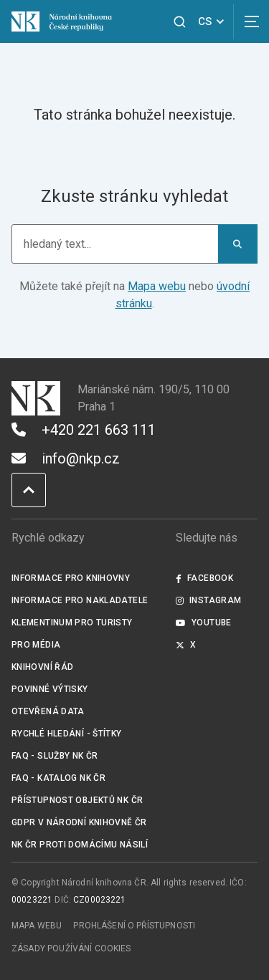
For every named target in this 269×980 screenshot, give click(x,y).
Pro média (36, 645)
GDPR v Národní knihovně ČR (79, 822)
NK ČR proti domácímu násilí (80, 845)
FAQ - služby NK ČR (55, 756)
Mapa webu (157, 286)
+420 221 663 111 (84, 430)
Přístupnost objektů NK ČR (77, 800)
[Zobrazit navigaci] (251, 21)
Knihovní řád (43, 667)
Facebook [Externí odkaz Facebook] (204, 578)
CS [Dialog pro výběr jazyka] (213, 21)
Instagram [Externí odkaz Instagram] (209, 600)
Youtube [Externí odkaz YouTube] (204, 623)
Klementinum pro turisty (72, 623)
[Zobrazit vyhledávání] (180, 22)
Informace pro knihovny (71, 578)
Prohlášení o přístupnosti (134, 926)
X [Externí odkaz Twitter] (186, 645)
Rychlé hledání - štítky (67, 734)
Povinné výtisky (50, 689)
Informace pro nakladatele (80, 600)
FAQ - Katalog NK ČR (58, 778)
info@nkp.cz (66, 458)
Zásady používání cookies (71, 948)
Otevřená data (48, 711)
